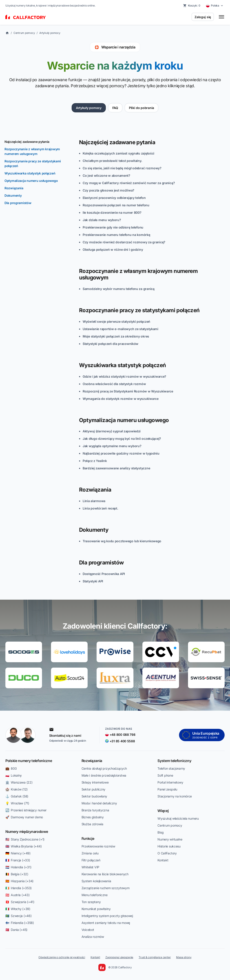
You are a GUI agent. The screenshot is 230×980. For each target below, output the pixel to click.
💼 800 (11, 768)
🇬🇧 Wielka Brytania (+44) (23, 846)
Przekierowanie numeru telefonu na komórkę (116, 235)
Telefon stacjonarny (171, 768)
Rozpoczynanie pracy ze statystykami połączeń (33, 163)
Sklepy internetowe (95, 782)
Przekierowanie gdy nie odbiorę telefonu (113, 227)
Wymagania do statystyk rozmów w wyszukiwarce (121, 399)
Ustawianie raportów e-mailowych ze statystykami (121, 329)
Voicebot (88, 930)
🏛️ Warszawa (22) (19, 782)
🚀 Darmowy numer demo (24, 817)
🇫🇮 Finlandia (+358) (20, 923)
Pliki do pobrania (142, 108)
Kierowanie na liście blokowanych (105, 874)
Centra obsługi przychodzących (104, 768)
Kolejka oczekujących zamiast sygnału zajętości (118, 153)
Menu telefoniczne (95, 895)
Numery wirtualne (170, 839)
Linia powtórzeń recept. (100, 508)
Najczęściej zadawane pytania (27, 142)
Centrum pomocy (24, 33)
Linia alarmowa (94, 501)
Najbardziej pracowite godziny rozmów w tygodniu (121, 453)
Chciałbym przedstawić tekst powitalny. (112, 161)
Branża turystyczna (95, 810)
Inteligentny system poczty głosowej (107, 916)
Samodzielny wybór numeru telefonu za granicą (119, 289)
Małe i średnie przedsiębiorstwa (104, 775)
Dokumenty (13, 195)
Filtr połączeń (91, 860)
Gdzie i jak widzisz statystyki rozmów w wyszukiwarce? (124, 376)
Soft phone (165, 775)
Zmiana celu (90, 853)
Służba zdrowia (92, 824)
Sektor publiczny (94, 789)
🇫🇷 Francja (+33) (18, 860)
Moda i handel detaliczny (99, 803)
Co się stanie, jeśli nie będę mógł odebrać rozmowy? (122, 168)
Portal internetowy (170, 782)
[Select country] (215, 6)
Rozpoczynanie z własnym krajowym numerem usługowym (32, 151)
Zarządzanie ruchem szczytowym (106, 888)
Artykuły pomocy (50, 33)
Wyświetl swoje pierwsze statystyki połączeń (116, 321)
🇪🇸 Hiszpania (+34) (19, 881)
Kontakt (163, 860)
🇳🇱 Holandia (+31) (18, 867)
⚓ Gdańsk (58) (17, 796)
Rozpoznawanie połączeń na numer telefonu (116, 205)
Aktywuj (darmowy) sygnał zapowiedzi (112, 431)
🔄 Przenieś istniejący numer (26, 810)
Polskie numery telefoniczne (29, 761)
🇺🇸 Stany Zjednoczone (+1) (25, 839)
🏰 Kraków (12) (17, 789)
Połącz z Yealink (95, 461)
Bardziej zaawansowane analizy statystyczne (116, 468)
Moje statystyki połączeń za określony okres (116, 336)
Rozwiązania (14, 188)
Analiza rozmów (93, 937)
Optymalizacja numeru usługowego (31, 181)
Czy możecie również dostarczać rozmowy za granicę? (124, 242)
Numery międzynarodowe (27, 832)
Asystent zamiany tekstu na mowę (106, 923)
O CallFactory (167, 853)
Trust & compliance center (155, 957)
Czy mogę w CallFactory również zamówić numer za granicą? (129, 183)
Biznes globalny (93, 817)
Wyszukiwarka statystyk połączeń (30, 173)
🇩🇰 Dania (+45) (16, 930)
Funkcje (88, 838)
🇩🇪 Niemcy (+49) (18, 853)
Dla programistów (18, 203)
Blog (161, 832)
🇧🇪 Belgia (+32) (17, 874)
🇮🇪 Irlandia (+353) (19, 888)
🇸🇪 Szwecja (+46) (19, 916)
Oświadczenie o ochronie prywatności (62, 957)
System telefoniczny (174, 761)
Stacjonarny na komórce (175, 796)
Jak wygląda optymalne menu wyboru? (112, 446)
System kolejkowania (96, 881)
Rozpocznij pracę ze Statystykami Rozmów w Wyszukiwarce (128, 391)
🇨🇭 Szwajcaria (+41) (20, 902)
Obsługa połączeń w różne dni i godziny (113, 249)
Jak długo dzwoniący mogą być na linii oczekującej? (122, 439)
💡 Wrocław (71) (17, 803)
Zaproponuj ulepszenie (119, 957)
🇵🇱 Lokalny (14, 775)
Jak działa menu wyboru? (102, 220)
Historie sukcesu (169, 846)
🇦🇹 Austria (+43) (18, 895)
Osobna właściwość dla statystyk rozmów (114, 384)
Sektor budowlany (94, 796)
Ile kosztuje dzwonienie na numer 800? (112, 212)
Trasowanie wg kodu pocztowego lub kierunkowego (122, 541)
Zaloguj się (203, 17)
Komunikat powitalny (96, 909)
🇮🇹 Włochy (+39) (18, 909)
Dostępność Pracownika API (104, 574)
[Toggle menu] (221, 17)
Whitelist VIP (90, 867)
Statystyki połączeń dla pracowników (111, 344)
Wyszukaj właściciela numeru (178, 818)
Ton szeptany (91, 902)
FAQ (115, 108)
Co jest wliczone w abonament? (106, 175)
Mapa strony (184, 957)
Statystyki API (93, 581)
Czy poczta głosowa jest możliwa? (108, 190)
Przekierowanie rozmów (98, 846)
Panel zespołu (167, 789)
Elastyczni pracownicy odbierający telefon (114, 198)
